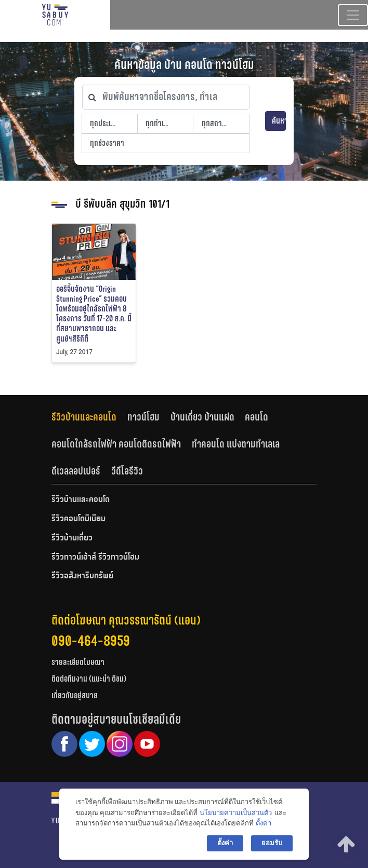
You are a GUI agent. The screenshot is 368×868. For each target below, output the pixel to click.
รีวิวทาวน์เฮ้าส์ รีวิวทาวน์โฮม (95, 558)
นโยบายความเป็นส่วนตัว (236, 813)
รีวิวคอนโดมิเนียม (78, 519)
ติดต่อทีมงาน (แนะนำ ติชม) (89, 679)
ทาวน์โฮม (143, 417)
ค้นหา (279, 121)
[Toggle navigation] (353, 15)
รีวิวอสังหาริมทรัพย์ (82, 576)
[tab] (89, 417)
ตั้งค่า (264, 823)
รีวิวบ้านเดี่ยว (72, 538)
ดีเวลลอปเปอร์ (76, 471)
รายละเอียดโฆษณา (78, 662)
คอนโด (257, 417)
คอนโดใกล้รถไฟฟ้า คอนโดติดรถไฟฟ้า (116, 444)
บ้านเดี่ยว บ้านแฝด (202, 417)
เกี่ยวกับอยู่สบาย (75, 695)
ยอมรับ (272, 843)
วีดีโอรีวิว (127, 471)
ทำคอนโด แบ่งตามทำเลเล (236, 444)
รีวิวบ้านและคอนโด (84, 417)
